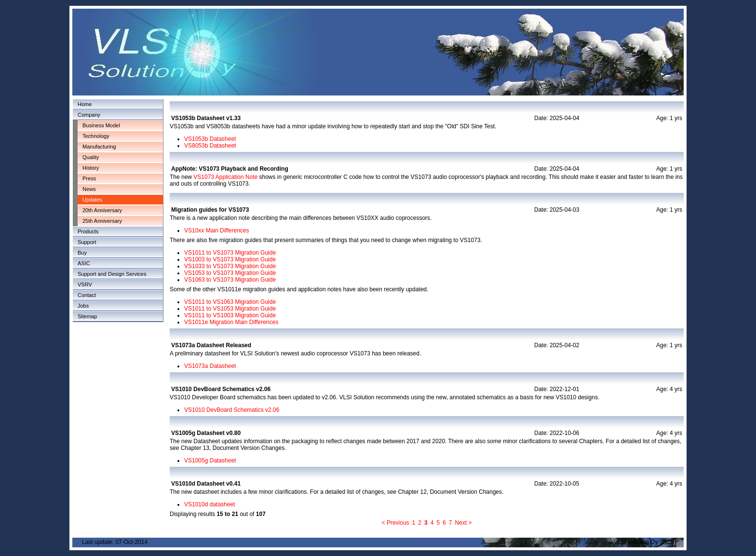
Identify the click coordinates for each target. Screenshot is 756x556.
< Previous (396, 523)
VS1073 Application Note (225, 177)
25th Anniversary (102, 221)
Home (85, 104)
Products (88, 231)
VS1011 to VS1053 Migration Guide (230, 309)
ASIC (84, 263)
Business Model (101, 125)
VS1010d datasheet (209, 504)
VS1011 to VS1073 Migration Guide (230, 253)
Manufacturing (99, 147)
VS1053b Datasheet (210, 139)
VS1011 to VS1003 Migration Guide (230, 315)
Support (87, 242)
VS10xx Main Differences (217, 231)
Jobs (83, 306)
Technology (96, 136)
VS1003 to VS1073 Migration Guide (230, 259)
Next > (463, 523)
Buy (82, 253)
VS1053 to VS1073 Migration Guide (230, 273)
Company (89, 115)
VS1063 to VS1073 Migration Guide (230, 280)
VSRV (85, 285)
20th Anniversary (102, 210)
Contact (87, 295)
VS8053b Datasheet (210, 146)
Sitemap (87, 316)
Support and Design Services (112, 274)
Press (89, 178)
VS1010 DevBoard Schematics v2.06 (232, 410)
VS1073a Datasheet (210, 366)
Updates (92, 200)
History (91, 168)
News (89, 189)
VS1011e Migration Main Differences (231, 322)
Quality (91, 157)
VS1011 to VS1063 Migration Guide (230, 302)
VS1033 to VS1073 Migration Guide (230, 266)
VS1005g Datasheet (210, 461)
